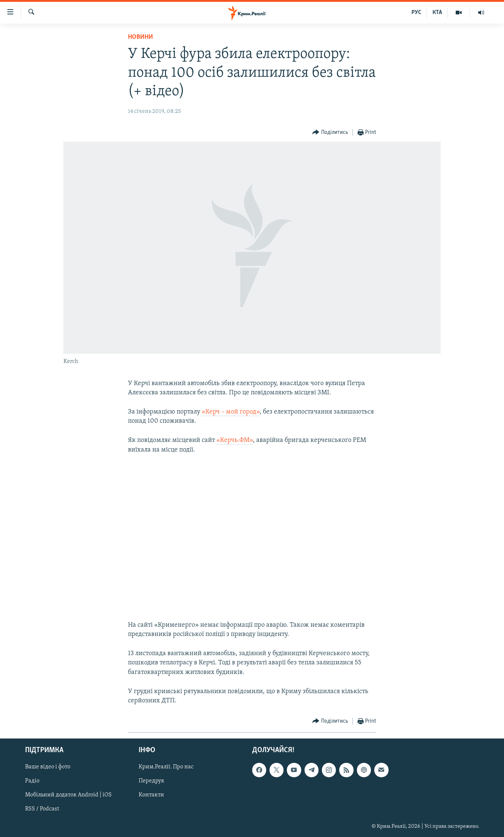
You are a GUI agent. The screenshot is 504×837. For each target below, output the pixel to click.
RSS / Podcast (42, 809)
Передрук (152, 781)
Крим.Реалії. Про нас (166, 767)
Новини (140, 37)
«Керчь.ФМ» (235, 440)
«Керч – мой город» (231, 412)
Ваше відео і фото (48, 767)
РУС (416, 13)
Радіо (32, 781)
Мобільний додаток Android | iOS (68, 795)
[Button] (330, 133)
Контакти (151, 795)
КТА (437, 13)
